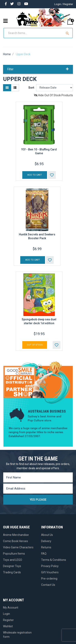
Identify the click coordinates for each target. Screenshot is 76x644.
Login (6, 614)
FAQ (44, 554)
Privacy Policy (50, 566)
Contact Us (48, 585)
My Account (11, 608)
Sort (31, 88)
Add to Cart (35, 175)
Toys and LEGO (13, 560)
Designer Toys (12, 566)
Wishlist (8, 626)
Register (8, 620)
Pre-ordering (49, 579)
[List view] (15, 88)
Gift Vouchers (50, 572)
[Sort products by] (55, 88)
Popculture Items (14, 554)
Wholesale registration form (17, 635)
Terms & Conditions (54, 560)
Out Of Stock (35, 345)
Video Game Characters (18, 547)
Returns (46, 547)
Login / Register (64, 4)
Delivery (46, 541)
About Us (47, 535)
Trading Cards (12, 572)
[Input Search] (34, 33)
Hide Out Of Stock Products (53, 95)
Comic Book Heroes (16, 541)
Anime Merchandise (16, 535)
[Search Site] (68, 33)
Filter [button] (38, 69)
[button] (52, 175)
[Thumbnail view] (7, 88)
